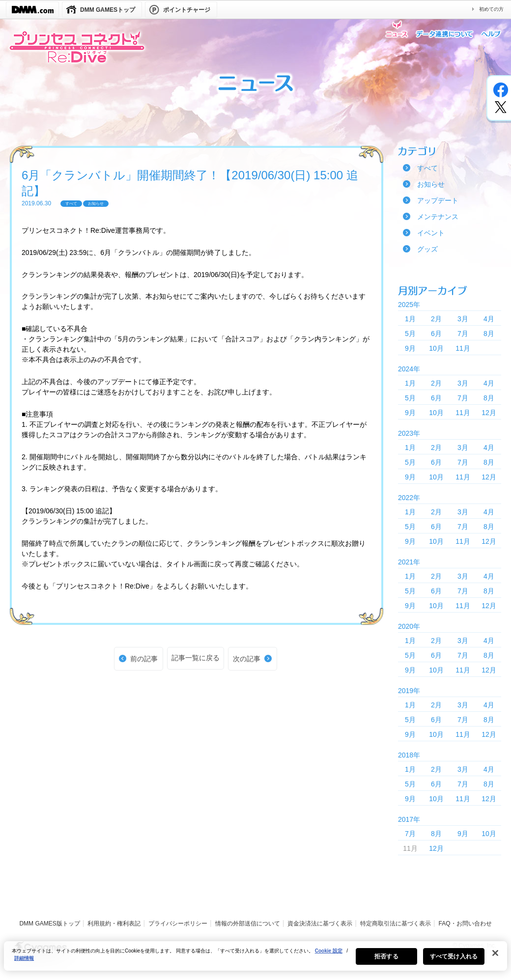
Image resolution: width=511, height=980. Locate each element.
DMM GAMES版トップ (49, 924)
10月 (436, 348)
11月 (463, 348)
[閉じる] (495, 957)
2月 (436, 319)
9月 (410, 348)
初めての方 (491, 9)
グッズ (427, 249)
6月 (436, 334)
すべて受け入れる (454, 961)
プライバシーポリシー (178, 924)
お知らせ (431, 184)
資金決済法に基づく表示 (320, 924)
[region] (255, 960)
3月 (463, 319)
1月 (410, 319)
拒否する (386, 961)
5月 (410, 334)
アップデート (438, 200)
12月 (489, 413)
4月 (489, 319)
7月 (463, 334)
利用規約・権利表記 (114, 924)
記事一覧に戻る (196, 658)
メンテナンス (438, 217)
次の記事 (247, 659)
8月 (489, 334)
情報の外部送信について (248, 924)
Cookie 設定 (329, 955)
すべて (427, 168)
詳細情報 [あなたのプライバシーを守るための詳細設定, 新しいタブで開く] (24, 963)
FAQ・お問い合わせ (465, 924)
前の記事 (144, 659)
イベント (431, 233)
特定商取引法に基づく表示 (396, 924)
